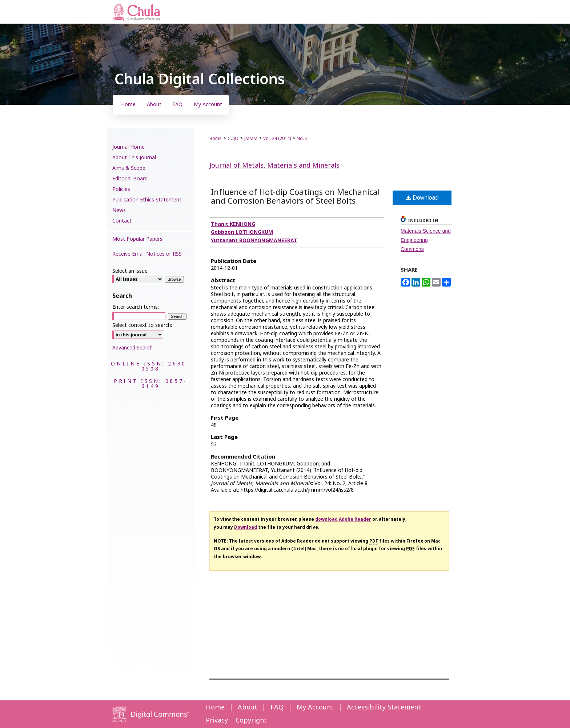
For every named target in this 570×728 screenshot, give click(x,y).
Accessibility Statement (384, 707)
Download (422, 198)
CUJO (233, 139)
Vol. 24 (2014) (277, 139)
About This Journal (134, 158)
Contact (122, 221)
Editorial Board (130, 179)
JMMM (251, 139)
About (248, 707)
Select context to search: (142, 325)
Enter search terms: (136, 307)
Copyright (251, 721)
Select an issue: (131, 271)
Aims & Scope (129, 168)
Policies (121, 189)
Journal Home (129, 147)
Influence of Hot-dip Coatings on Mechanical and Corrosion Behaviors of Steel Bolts (295, 197)
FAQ (277, 707)
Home (216, 139)
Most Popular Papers (137, 239)
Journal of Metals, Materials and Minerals (274, 166)
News (119, 210)
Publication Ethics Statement (147, 200)
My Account (315, 707)
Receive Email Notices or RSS (147, 254)
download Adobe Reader (343, 519)
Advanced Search (133, 348)
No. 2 (302, 139)
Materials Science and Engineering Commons (426, 240)
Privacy (217, 721)
